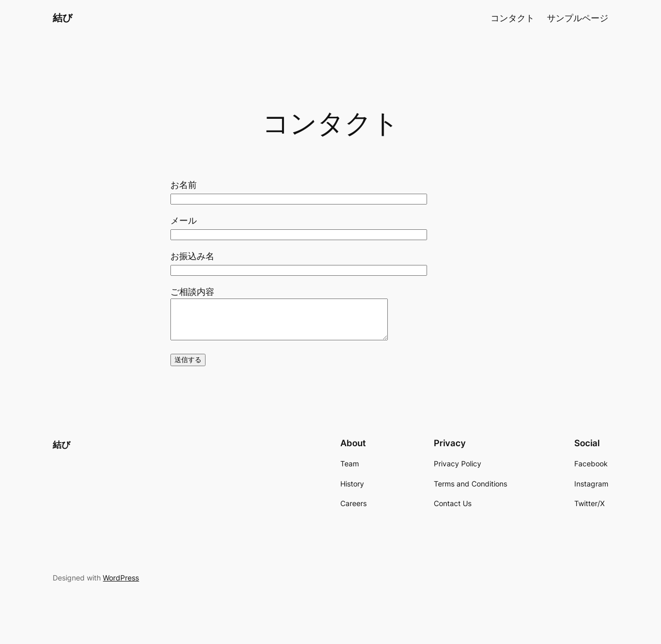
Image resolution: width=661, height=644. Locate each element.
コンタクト (513, 18)
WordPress (121, 585)
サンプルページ (578, 18)
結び (62, 18)
